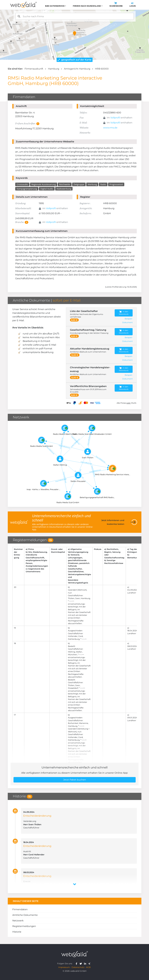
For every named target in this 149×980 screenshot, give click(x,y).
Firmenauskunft (34, 69)
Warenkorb (116, 5)
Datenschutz (78, 967)
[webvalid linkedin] (86, 964)
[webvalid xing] (90, 964)
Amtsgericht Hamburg (77, 69)
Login (133, 5)
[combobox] (75, 16)
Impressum (64, 967)
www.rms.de (110, 128)
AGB (88, 967)
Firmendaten (20, 909)
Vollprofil (115, 118)
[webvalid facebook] (77, 964)
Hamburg (54, 69)
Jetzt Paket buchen (75, 780)
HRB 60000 (102, 69)
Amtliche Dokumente (25, 915)
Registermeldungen (24, 926)
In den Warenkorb (124, 313)
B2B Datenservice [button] (55, 6)
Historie (17, 932)
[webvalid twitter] (81, 964)
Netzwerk (18, 921)
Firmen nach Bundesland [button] (87, 6)
